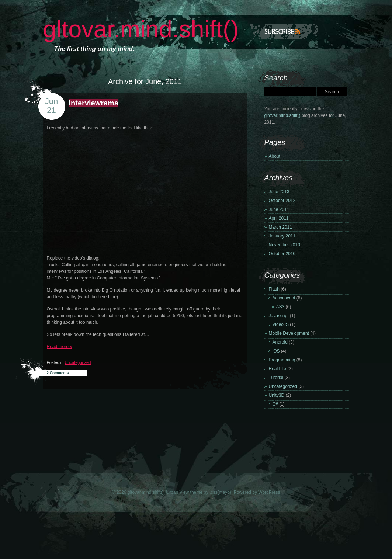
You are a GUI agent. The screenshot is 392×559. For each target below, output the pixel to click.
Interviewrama (94, 103)
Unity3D (277, 395)
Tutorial (276, 378)
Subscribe (284, 31)
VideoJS (281, 324)
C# (275, 404)
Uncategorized (78, 362)
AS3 (280, 307)
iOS (276, 351)
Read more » (60, 347)
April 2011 (279, 218)
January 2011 (282, 236)
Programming (282, 360)
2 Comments (58, 373)
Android (280, 342)
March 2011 (280, 227)
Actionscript (284, 298)
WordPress (269, 492)
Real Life (277, 369)
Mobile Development (289, 333)
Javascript (279, 316)
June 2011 (279, 209)
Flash (274, 289)
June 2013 (279, 192)
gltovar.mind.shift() (141, 29)
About (275, 156)
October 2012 (282, 201)
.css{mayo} (220, 492)
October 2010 (282, 254)
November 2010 (285, 245)
